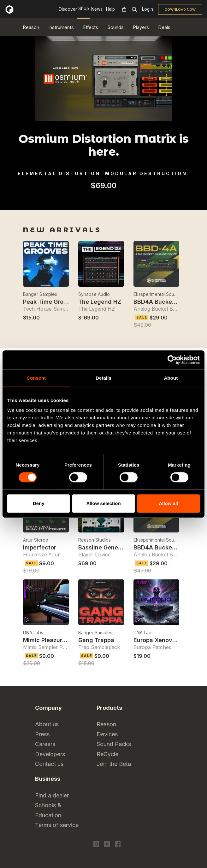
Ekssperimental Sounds (156, 294)
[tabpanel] (103, 195)
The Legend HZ (100, 302)
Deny (39, 503)
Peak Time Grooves (50, 302)
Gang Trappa (96, 640)
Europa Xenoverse (159, 640)
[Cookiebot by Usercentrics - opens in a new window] (172, 360)
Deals (164, 27)
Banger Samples (40, 294)
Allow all (168, 503)
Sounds (116, 27)
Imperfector (40, 547)
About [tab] (171, 378)
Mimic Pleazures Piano (54, 640)
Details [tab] (103, 378)
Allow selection (103, 503)
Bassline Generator (105, 547)
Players (141, 27)
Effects (91, 27)
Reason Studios (95, 540)
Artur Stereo (36, 540)
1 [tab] (99, 202)
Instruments (61, 27)
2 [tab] (108, 202)
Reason (31, 27)
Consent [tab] (36, 378)
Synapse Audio (94, 294)
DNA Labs (33, 632)
